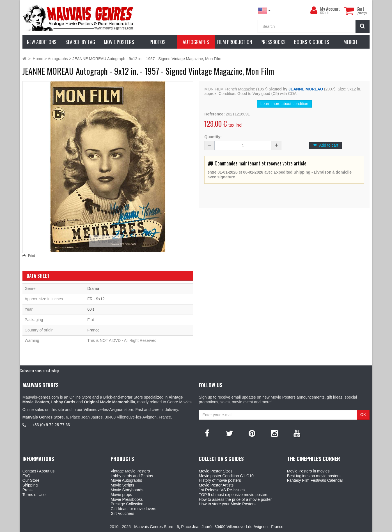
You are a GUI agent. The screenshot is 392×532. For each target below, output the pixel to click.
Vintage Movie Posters (130, 471)
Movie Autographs (126, 480)
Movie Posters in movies (308, 471)
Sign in (325, 13)
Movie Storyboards (127, 490)
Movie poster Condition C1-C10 (226, 476)
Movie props (121, 495)
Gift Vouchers (122, 513)
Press (27, 490)
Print (32, 256)
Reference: (214, 114)
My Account (330, 9)
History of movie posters (220, 480)
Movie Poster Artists (216, 485)
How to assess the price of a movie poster (235, 499)
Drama (93, 288)
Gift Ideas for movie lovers (133, 509)
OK (363, 415)
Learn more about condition (284, 104)
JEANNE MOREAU (306, 89)
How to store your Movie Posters (227, 504)
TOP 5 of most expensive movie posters (233, 495)
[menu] (314, 10)
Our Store (31, 480)
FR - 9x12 (96, 299)
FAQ (26, 476)
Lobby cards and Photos (132, 476)
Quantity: (213, 137)
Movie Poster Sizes (216, 471)
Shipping (30, 485)
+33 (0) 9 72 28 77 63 (51, 425)
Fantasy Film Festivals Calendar (315, 480)
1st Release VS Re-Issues (222, 490)
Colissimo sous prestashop (39, 370)
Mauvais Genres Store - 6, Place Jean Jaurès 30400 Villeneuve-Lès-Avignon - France (209, 527)
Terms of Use (34, 495)
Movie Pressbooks (127, 499)
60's (91, 309)
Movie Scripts (122, 485)
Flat (90, 320)
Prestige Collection (127, 504)
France (93, 330)
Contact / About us (38, 471)
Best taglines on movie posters (314, 476)
